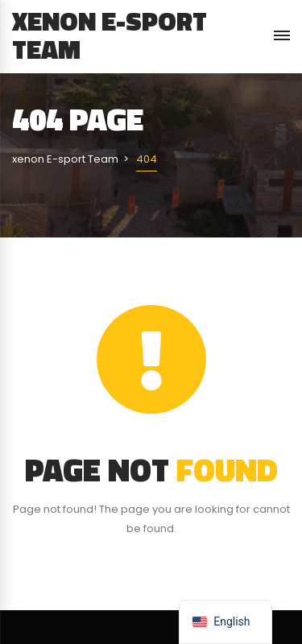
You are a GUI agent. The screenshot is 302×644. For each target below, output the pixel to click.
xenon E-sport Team (110, 35)
